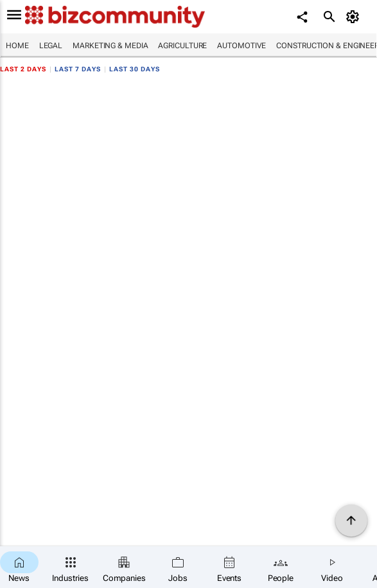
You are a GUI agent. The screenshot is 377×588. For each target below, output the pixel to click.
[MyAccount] (355, 17)
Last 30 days (135, 69)
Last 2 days (23, 69)
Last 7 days (78, 69)
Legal (51, 46)
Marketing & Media (110, 46)
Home (17, 46)
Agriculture (182, 46)
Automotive (241, 46)
